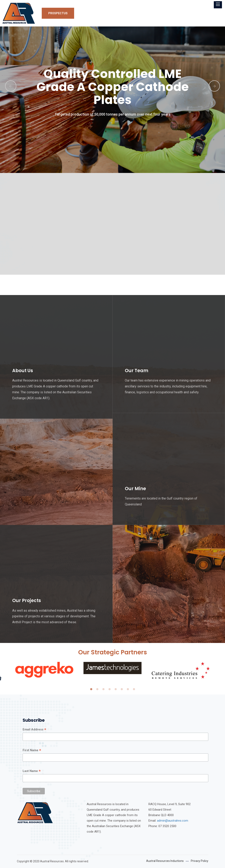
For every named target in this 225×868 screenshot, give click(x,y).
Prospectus (58, 13)
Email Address (34, 730)
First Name (32, 750)
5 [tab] (116, 689)
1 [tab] (91, 689)
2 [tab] (97, 689)
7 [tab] (128, 689)
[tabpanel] (112, 668)
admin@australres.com (173, 821)
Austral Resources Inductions (165, 861)
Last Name (32, 771)
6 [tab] (122, 689)
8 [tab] (134, 689)
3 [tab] (103, 689)
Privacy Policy (200, 861)
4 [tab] (110, 689)
